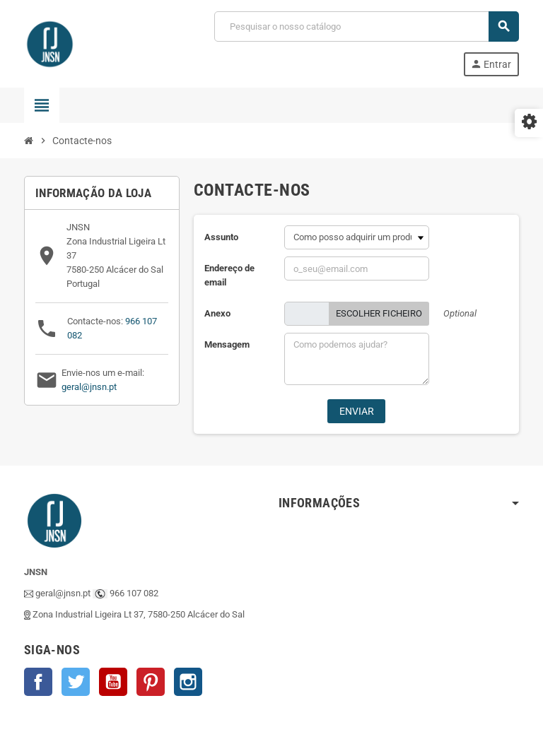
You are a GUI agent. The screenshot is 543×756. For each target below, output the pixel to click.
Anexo (217, 313)
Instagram (188, 682)
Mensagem (227, 344)
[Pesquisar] (366, 26)
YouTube (113, 682)
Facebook (38, 682)
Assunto (221, 237)
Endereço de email (229, 275)
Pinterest (151, 682)
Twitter (76, 682)
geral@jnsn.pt (89, 387)
